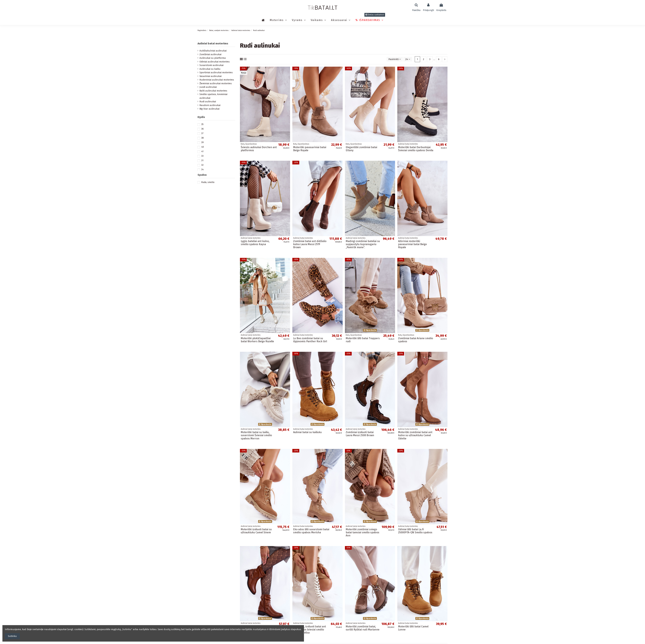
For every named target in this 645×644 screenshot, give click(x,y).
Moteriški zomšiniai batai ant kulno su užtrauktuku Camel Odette (415, 435)
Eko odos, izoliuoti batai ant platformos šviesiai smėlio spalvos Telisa (310, 630)
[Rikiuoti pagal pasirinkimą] (395, 59)
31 (202, 160)
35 (202, 124)
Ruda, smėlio (208, 182)
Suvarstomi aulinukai (211, 65)
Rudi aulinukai (208, 101)
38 (202, 138)
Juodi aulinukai (208, 87)
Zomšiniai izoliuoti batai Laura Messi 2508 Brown (360, 434)
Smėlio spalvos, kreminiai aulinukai (213, 96)
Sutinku (12, 636)
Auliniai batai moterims (213, 43)
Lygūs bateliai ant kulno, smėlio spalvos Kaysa (255, 243)
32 (202, 165)
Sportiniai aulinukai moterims (216, 72)
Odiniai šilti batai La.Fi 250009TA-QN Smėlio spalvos (415, 531)
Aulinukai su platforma (213, 58)
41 (202, 151)
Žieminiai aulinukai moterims (216, 83)
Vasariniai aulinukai (211, 76)
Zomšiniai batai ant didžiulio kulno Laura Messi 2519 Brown (310, 244)
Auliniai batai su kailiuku (307, 432)
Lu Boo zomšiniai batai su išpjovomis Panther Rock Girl (310, 340)
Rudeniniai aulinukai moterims (217, 80)
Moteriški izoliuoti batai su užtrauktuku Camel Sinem (256, 531)
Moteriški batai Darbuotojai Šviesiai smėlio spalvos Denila (416, 149)
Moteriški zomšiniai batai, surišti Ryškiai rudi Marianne (363, 628)
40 (203, 147)
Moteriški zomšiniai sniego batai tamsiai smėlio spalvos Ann (362, 532)
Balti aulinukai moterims (213, 91)
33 (202, 156)
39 (202, 142)
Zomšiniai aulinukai (210, 54)
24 (408, 59)
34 (202, 170)
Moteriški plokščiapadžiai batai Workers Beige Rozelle (257, 340)
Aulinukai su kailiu (210, 69)
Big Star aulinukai (209, 109)
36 (202, 129)
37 (202, 133)
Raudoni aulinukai (210, 105)
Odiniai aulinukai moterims (215, 62)
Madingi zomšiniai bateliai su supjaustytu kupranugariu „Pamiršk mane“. (363, 244)
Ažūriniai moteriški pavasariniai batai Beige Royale (412, 244)
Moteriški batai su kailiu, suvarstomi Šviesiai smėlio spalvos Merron (256, 435)
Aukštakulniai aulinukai (213, 51)
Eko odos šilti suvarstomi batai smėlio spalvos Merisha (311, 531)
